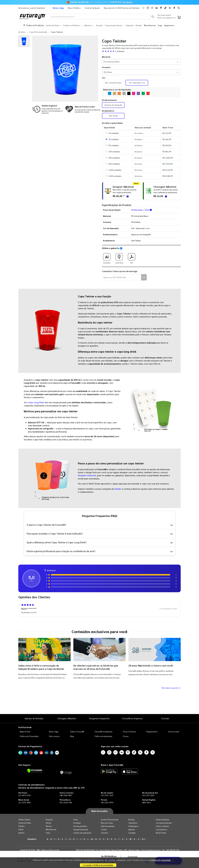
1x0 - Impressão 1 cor (137, 83)
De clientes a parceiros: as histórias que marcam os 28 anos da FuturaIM (96, 667)
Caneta (104, 830)
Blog (72, 736)
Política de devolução (103, 736)
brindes (118, 489)
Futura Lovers (174, 732)
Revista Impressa (162, 820)
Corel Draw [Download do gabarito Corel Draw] (119, 257)
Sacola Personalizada (110, 820)
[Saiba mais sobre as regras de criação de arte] (127, 196)
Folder (21, 830)
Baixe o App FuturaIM (112, 765)
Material (106, 57)
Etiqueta (49, 820)
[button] (141, 51)
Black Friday (161, 833)
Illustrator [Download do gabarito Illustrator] (107, 257)
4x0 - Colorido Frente (113, 83)
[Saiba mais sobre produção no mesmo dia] (48, 109)
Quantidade (133, 703)
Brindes (131, 820)
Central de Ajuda (92, 8)
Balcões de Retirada (34, 718)
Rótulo (49, 823)
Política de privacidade (161, 860)
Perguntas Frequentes (99, 718)
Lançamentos (161, 830)
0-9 (143, 839)
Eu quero (128, 2)
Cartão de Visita (25, 823)
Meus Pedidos (74, 8)
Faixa (48, 833)
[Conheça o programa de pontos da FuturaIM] (83, 109)
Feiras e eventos (162, 826)
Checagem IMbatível (67, 718)
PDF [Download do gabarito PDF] (132, 257)
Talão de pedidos (108, 826)
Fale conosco (54, 736)
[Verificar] (35, 771)
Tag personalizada (81, 830)
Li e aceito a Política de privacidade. (98, 865)
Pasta (76, 820)
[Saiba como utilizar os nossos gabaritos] (121, 248)
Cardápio (132, 833)
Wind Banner (51, 830)
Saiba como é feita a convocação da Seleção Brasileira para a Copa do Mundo (41, 667)
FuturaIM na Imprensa (132, 718)
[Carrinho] (179, 18)
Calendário (133, 823)
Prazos (126, 736)
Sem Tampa (113, 116)
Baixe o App (54, 732)
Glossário (32, 839)
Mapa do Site (25, 732)
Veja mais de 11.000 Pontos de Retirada (122, 8)
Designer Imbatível (87, 475)
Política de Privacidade (29, 736)
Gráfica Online (24, 820)
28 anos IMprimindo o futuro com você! (151, 665)
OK (144, 277)
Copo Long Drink (36, 402)
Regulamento (152, 732)
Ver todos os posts (171, 688)
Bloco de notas (107, 823)
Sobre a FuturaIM (77, 732)
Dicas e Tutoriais (129, 732)
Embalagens (133, 826)
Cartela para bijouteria (82, 833)
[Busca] (153, 17)
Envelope (77, 823)
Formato (106, 67)
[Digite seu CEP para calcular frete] (122, 277)
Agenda (132, 830)
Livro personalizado (164, 823)
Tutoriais (165, 718)
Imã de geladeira (80, 826)
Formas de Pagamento (30, 746)
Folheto (21, 826)
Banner (49, 826)
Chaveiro (104, 833)
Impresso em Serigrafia (113, 105)
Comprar (168, 707)
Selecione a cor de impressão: (117, 90)
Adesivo (21, 833)
